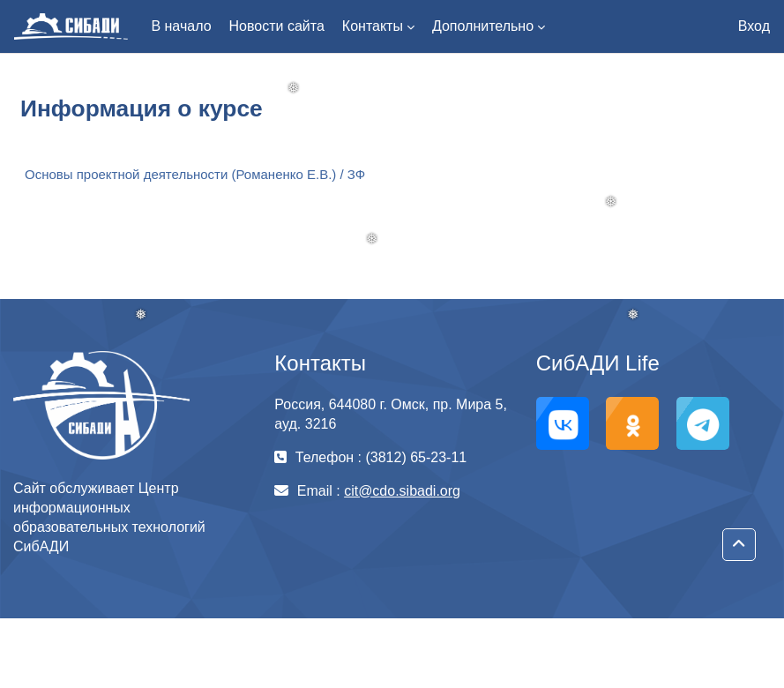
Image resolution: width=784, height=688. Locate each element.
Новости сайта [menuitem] (277, 26)
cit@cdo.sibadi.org (402, 491)
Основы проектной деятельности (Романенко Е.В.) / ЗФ (195, 174)
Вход (754, 26)
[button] (739, 545)
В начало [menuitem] (181, 26)
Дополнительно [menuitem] (483, 26)
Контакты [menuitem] (373, 26)
